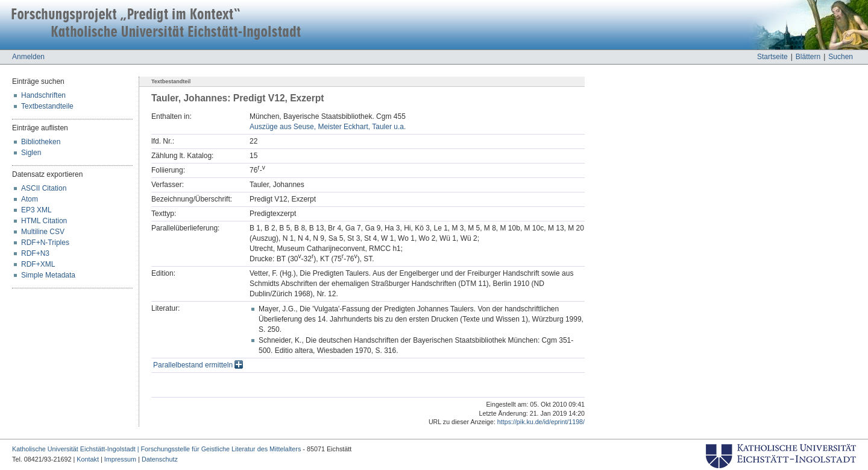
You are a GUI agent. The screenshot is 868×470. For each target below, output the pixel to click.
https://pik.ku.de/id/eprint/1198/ (541, 422)
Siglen (31, 153)
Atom (30, 199)
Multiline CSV (43, 232)
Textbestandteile (47, 106)
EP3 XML (36, 210)
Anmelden (28, 57)
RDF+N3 (35, 253)
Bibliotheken (41, 142)
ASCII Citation (44, 188)
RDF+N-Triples (45, 243)
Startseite (772, 57)
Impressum (120, 459)
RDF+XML (38, 264)
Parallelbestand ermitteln (198, 365)
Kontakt (88, 459)
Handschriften (43, 95)
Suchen (841, 57)
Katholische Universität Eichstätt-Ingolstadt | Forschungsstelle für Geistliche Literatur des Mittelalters (156, 449)
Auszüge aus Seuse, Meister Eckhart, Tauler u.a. (328, 127)
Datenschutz (160, 459)
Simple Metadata (48, 275)
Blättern (808, 57)
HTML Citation (44, 221)
